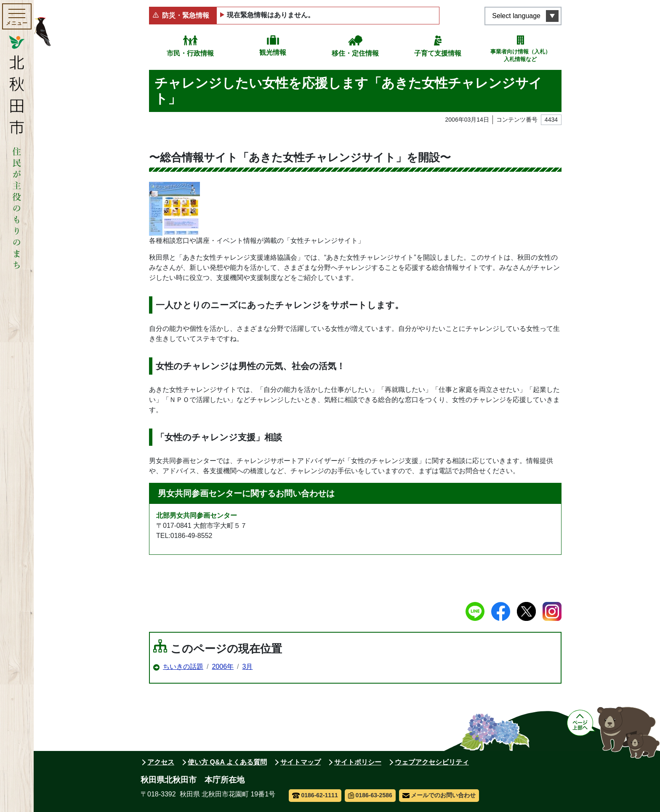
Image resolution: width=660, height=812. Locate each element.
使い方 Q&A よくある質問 (227, 762)
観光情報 (273, 52)
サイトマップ (301, 762)
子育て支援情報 (438, 53)
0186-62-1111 (315, 795)
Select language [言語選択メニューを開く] (516, 16)
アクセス (161, 762)
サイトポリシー (358, 762)
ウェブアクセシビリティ (432, 762)
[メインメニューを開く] (17, 16)
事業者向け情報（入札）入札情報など (520, 55)
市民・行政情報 (190, 53)
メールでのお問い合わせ (439, 795)
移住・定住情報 (355, 53)
